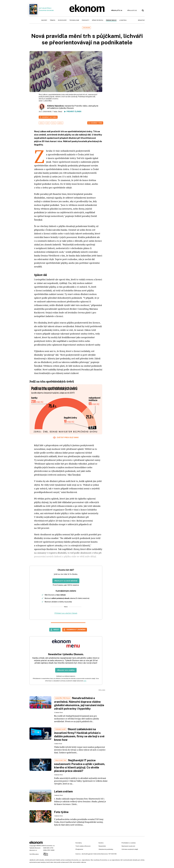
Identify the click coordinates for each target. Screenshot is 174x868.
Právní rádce (111, 20)
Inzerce (78, 854)
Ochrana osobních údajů (130, 849)
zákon (42, 123)
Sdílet (56, 630)
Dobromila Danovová (101, 854)
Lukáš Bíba (47, 101)
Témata (53, 20)
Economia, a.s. (50, 846)
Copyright (33, 846)
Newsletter (102, 846)
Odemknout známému (76, 630)
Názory (44, 20)
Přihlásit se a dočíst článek (66, 613)
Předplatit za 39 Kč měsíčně (66, 581)
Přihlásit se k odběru (66, 670)
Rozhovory (62, 20)
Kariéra (101, 843)
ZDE (85, 681)
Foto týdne (61, 812)
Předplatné (79, 849)
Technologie (74, 20)
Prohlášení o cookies (129, 843)
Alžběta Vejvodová (55, 106)
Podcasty (86, 20)
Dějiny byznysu (98, 20)
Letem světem (63, 791)
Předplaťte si (117, 10)
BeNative (141, 20)
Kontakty (79, 843)
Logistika (123, 20)
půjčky (60, 123)
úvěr (48, 123)
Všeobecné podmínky (106, 849)
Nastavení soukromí (128, 846)
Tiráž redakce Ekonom (83, 846)
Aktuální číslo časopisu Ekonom (42, 9)
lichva (54, 123)
